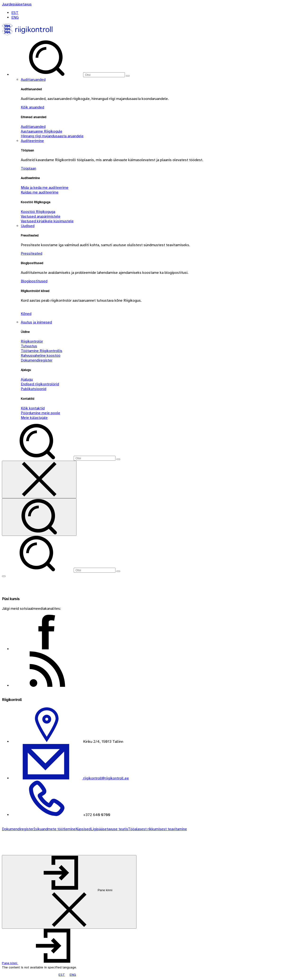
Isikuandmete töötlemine (55, 829)
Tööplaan (28, 168)
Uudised (28, 226)
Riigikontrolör (32, 341)
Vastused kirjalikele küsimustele (47, 221)
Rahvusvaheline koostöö (41, 356)
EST (15, 13)
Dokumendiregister (37, 360)
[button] (45, 963)
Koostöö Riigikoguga (38, 212)
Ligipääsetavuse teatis (109, 829)
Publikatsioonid (34, 389)
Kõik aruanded (32, 107)
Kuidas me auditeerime (40, 192)
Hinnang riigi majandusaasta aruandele (52, 136)
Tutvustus (29, 346)
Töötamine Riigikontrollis (42, 351)
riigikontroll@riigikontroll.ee (106, 778)
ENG (15, 17)
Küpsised (83, 829)
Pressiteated (32, 254)
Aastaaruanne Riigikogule (42, 131)
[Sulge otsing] (39, 479)
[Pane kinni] (69, 892)
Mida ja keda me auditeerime (45, 188)
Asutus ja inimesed (36, 322)
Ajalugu (27, 379)
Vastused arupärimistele (41, 216)
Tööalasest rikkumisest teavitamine (157, 829)
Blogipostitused (34, 281)
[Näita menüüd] (4, 576)
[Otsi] (104, 75)
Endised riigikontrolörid (40, 384)
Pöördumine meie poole (40, 413)
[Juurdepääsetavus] (17, 4)
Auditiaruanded (33, 80)
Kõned (26, 314)
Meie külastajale (34, 418)
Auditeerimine (32, 141)
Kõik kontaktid (33, 408)
